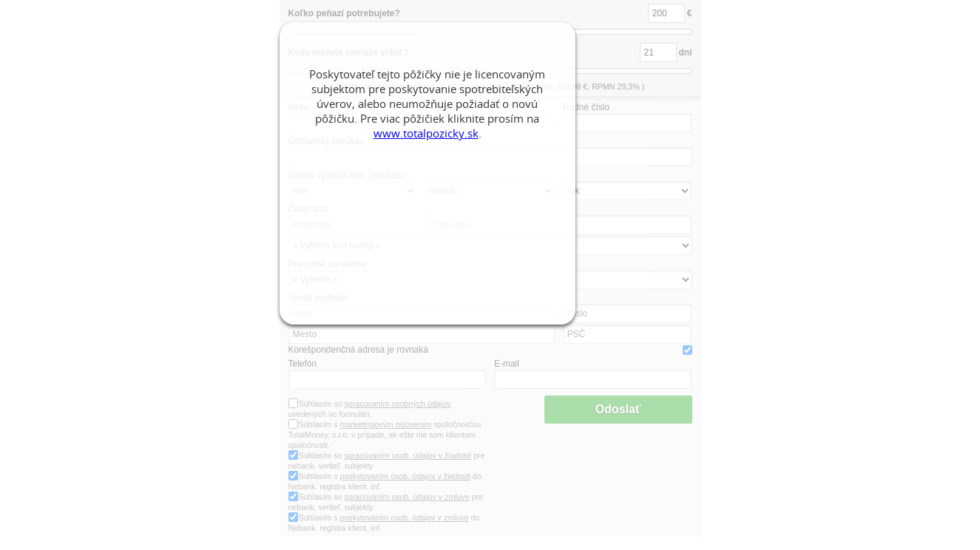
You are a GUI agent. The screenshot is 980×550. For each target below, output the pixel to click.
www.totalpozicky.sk (426, 133)
